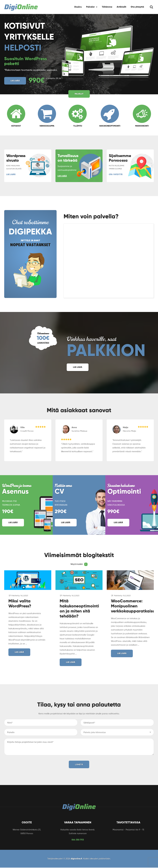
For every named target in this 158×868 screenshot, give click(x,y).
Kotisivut (16, 116)
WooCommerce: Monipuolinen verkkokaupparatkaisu (133, 606)
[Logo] (21, 7)
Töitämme (107, 7)
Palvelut (90, 7)
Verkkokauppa (47, 116)
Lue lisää (15, 81)
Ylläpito (78, 116)
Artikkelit (121, 7)
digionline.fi (76, 859)
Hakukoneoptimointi (110, 116)
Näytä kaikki (79, 564)
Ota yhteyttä (137, 7)
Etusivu (78, 7)
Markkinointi (142, 116)
